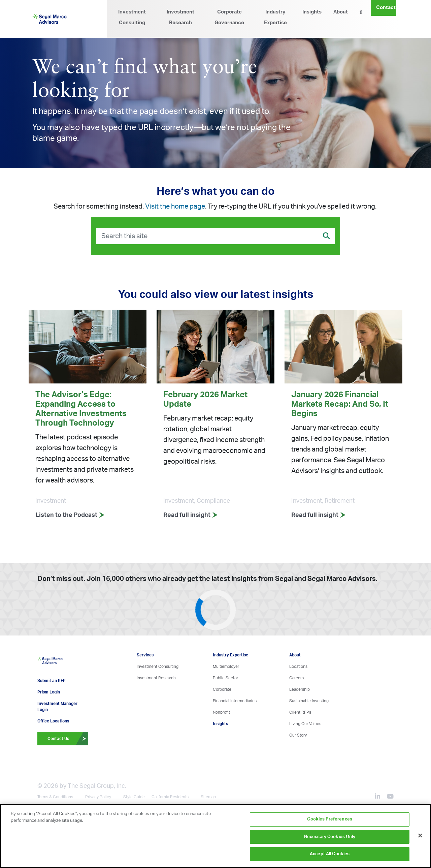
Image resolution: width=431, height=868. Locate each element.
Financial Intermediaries (235, 701)
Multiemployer (226, 666)
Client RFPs (300, 712)
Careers (296, 678)
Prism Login (49, 692)
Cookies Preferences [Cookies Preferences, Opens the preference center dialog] (329, 819)
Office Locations (53, 721)
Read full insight (191, 515)
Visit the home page (175, 207)
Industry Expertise (275, 17)
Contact (386, 8)
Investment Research (180, 17)
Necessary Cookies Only (330, 837)
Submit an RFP (52, 680)
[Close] (420, 836)
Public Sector (225, 678)
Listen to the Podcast (70, 515)
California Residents (170, 797)
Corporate (222, 689)
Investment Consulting (132, 17)
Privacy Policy (98, 797)
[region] (215, 836)
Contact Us (68, 738)
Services (145, 655)
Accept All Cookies (330, 854)
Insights (312, 12)
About (341, 12)
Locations (298, 666)
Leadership (300, 689)
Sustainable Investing (309, 701)
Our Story (298, 735)
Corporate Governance (229, 17)
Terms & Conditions (55, 797)
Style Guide (134, 797)
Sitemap (208, 797)
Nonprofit (221, 712)
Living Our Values (305, 724)
